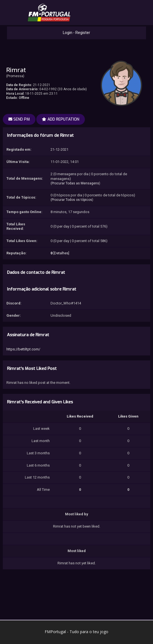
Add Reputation (61, 119)
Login (68, 33)
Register (83, 33)
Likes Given (128, 416)
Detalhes (61, 253)
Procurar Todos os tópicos (72, 200)
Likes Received (80, 416)
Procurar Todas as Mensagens (75, 183)
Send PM (19, 119)
